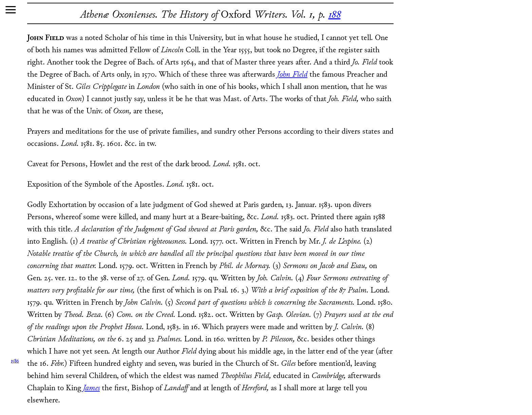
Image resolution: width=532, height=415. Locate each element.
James (91, 388)
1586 (15, 361)
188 (335, 15)
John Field (292, 75)
